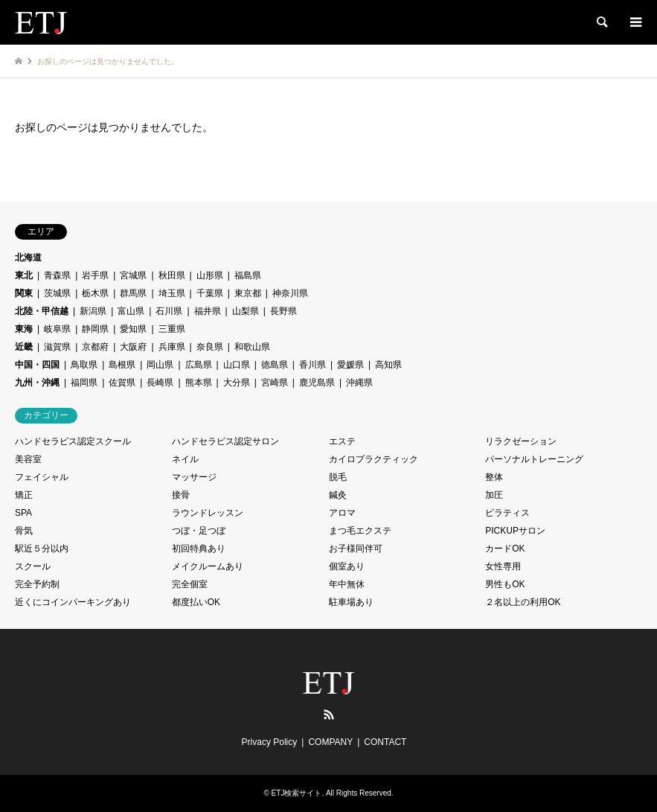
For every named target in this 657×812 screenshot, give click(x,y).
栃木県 (95, 293)
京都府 (95, 347)
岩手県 (95, 275)
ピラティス (507, 513)
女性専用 (503, 566)
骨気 (24, 531)
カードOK (505, 549)
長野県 (283, 311)
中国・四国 (37, 365)
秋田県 (172, 275)
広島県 (199, 365)
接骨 (181, 495)
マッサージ (194, 477)
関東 (24, 293)
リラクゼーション (521, 441)
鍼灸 (338, 495)
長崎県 (160, 383)
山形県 (210, 275)
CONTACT (385, 742)
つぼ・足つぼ (199, 531)
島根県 (122, 365)
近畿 (24, 347)
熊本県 (199, 383)
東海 (24, 329)
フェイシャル (42, 477)
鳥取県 (84, 365)
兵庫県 (172, 347)
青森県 (57, 275)
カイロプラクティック (374, 459)
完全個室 (190, 584)
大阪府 (133, 347)
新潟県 (93, 311)
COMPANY (330, 742)
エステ (342, 441)
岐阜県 (57, 329)
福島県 (248, 275)
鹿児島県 (317, 383)
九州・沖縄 (37, 383)
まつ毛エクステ (360, 531)
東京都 (248, 293)
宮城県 (133, 275)
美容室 (28, 459)
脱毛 (338, 477)
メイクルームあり (208, 566)
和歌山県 (252, 347)
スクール (33, 566)
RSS (329, 715)
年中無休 (347, 584)
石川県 (169, 311)
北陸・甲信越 (42, 311)
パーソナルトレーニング (534, 459)
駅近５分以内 (42, 549)
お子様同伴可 (356, 549)
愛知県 (133, 329)
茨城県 (57, 293)
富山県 (131, 311)
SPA (23, 513)
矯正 (24, 495)
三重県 (172, 329)
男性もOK (505, 584)
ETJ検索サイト (297, 793)
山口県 (237, 365)
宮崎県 (275, 383)
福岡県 (84, 383)
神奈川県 (290, 293)
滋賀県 (57, 347)
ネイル (185, 459)
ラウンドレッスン (208, 513)
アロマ (342, 513)
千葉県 (210, 293)
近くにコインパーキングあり (73, 602)
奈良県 (210, 347)
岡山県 (160, 365)
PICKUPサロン (515, 531)
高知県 (388, 365)
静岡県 (95, 329)
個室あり (347, 566)
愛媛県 (350, 365)
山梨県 (246, 311)
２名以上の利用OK (523, 602)
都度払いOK (196, 602)
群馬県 (133, 293)
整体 (494, 477)
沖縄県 (359, 383)
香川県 (313, 365)
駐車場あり (351, 602)
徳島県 (275, 365)
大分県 (237, 383)
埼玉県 (172, 293)
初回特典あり (199, 549)
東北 (24, 275)
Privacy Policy (270, 742)
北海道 (28, 258)
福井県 (208, 311)
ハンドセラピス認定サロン (225, 441)
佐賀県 (122, 383)
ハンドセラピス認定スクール (73, 441)
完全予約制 (37, 584)
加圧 (494, 495)
